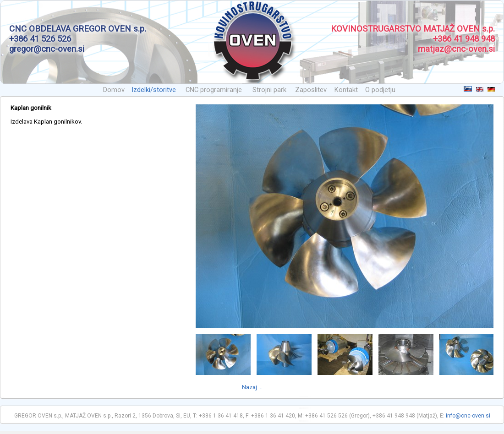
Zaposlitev (311, 90)
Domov (114, 90)
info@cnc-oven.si (468, 416)
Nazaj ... (252, 387)
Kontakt (346, 90)
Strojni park (269, 90)
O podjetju (380, 90)
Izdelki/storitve (154, 90)
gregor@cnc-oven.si (47, 49)
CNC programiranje (214, 90)
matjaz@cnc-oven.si (456, 49)
